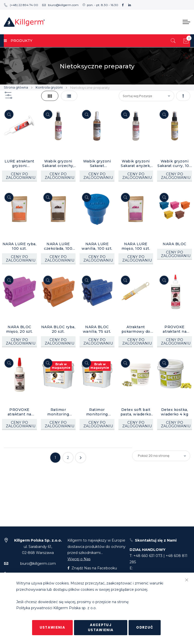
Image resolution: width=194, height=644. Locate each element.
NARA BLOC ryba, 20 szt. (58, 329)
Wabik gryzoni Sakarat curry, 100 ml (175, 163)
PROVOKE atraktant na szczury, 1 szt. (175, 329)
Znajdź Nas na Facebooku (92, 568)
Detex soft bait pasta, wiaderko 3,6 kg (136, 412)
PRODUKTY (18, 41)
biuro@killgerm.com (60, 5)
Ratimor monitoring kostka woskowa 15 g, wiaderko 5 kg (97, 412)
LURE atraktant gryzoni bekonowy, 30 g (19, 163)
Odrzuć (145, 627)
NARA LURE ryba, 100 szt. (20, 246)
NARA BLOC (175, 244)
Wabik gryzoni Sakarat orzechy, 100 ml (58, 163)
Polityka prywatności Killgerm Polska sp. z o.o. (56, 608)
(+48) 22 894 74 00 (21, 5)
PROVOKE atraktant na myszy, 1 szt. (20, 412)
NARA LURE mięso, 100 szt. (136, 246)
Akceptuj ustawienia (101, 627)
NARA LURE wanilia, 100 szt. (97, 246)
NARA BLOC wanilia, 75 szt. (97, 329)
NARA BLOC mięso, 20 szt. (19, 329)
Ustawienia (53, 627)
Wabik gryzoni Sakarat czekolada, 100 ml (97, 163)
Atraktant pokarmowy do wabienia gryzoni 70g (136, 329)
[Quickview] (9, 114)
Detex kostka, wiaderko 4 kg (175, 412)
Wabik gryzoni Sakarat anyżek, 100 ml (136, 163)
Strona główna (16, 87)
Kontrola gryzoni (50, 87)
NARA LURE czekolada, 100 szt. (58, 246)
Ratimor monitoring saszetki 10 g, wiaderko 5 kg (58, 412)
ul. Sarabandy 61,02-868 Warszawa (38, 547)
